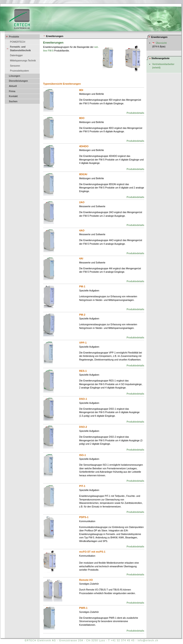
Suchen (13, 101)
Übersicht (161, 43)
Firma (12, 91)
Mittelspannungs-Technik (23, 61)
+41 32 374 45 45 (123, 641)
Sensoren (15, 66)
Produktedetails (135, 113)
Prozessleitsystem (19, 71)
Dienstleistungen (19, 81)
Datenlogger (16, 55)
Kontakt (13, 96)
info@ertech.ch (148, 641)
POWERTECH (17, 42)
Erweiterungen (53, 36)
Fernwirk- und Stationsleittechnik (20, 49)
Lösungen (15, 76)
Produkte (14, 37)
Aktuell (13, 86)
